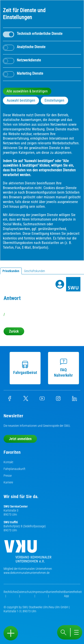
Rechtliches (11, 592)
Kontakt (8, 462)
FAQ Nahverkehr (63, 368)
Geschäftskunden (34, 271)
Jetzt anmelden (20, 439)
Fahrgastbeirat (25, 368)
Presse (8, 476)
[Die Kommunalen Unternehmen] (28, 553)
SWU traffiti (11, 522)
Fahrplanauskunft (14, 469)
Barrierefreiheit (55, 592)
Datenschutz (25, 592)
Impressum (40, 592)
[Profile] (60, 284)
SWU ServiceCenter (16, 506)
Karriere (8, 482)
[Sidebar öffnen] (11, 633)
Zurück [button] (14, 331)
